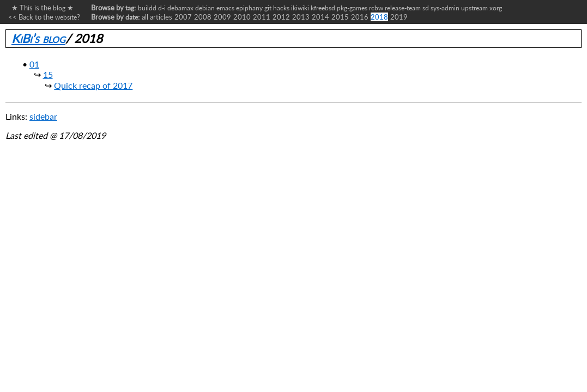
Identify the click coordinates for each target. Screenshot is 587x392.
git (268, 8)
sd (426, 8)
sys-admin (445, 8)
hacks (281, 8)
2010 (242, 17)
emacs (225, 8)
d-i (162, 8)
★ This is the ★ (41, 8)
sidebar (43, 116)
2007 (183, 17)
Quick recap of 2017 (93, 85)
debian (205, 8)
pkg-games (352, 8)
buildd (147, 8)
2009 (222, 17)
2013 (301, 17)
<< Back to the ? (44, 17)
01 (34, 64)
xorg (496, 8)
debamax (180, 8)
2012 (281, 17)
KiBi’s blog (38, 38)
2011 (262, 17)
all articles (157, 17)
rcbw (376, 8)
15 (48, 74)
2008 (203, 17)
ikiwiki (300, 8)
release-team (403, 8)
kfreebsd (323, 8)
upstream (474, 8)
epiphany (249, 8)
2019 (399, 17)
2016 (360, 17)
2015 (340, 17)
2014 (320, 17)
